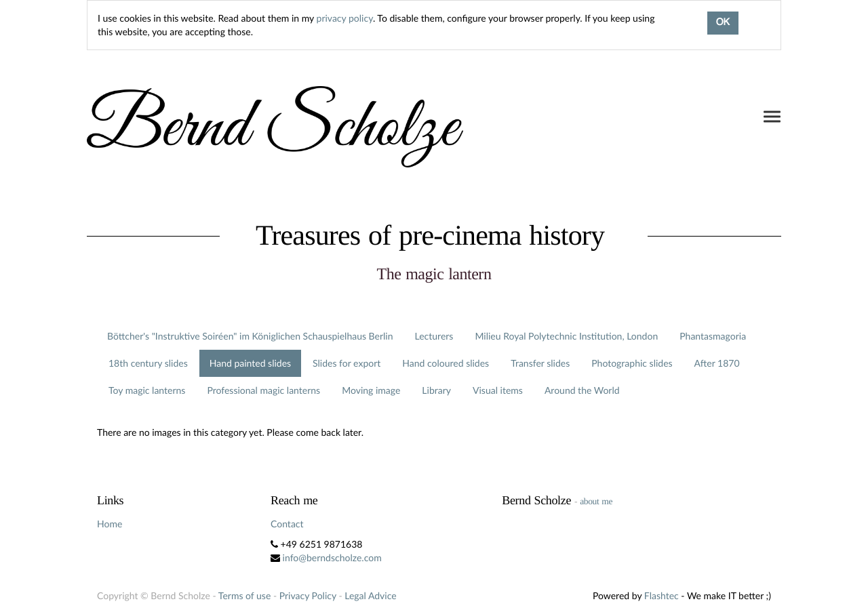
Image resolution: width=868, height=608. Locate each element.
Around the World (582, 390)
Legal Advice (370, 595)
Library (436, 390)
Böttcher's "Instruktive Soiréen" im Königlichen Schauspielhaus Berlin (250, 336)
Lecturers (434, 336)
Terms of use (244, 595)
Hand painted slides (250, 363)
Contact (287, 524)
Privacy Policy (308, 595)
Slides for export (347, 363)
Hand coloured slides (446, 363)
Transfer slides (540, 363)
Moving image (371, 390)
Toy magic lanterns (147, 390)
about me (596, 501)
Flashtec (662, 595)
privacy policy (345, 18)
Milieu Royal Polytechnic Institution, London (566, 336)
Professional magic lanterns (263, 390)
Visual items (498, 390)
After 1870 (717, 363)
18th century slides (148, 363)
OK (723, 23)
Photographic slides (632, 363)
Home (110, 524)
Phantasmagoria (713, 336)
